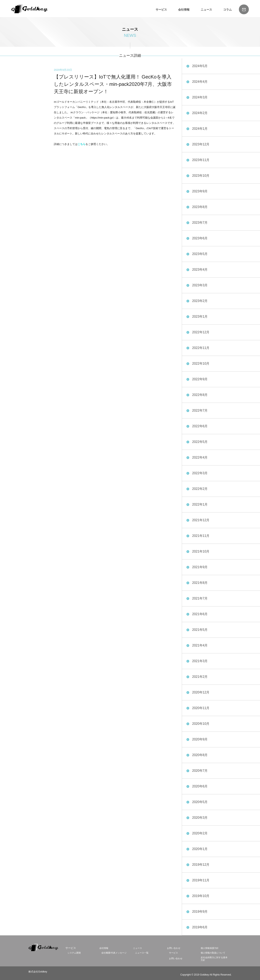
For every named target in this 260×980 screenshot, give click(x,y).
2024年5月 (200, 66)
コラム (227, 10)
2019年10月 (201, 896)
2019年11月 (201, 880)
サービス (161, 10)
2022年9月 (200, 379)
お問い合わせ (174, 948)
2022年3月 (200, 473)
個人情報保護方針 (210, 948)
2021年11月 (201, 536)
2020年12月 (201, 692)
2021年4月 (200, 645)
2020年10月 (201, 724)
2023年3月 (200, 285)
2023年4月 (200, 270)
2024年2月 (200, 113)
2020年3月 (200, 818)
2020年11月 (201, 708)
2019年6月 (200, 927)
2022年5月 (200, 442)
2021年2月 (200, 677)
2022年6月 (200, 426)
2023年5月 (200, 254)
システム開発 (74, 953)
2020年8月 (200, 755)
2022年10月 (201, 364)
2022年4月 (200, 457)
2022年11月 (201, 348)
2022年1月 (200, 504)
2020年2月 (200, 833)
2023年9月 (200, 191)
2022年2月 (200, 489)
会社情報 (184, 10)
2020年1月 (200, 849)
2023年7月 (200, 223)
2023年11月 (201, 160)
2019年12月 (201, 865)
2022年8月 (200, 395)
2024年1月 (200, 129)
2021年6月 (200, 614)
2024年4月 (200, 82)
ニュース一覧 (142, 953)
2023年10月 (201, 176)
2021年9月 (200, 567)
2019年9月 (200, 912)
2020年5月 (200, 802)
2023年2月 (200, 301)
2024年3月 (200, 97)
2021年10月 (201, 551)
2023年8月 (200, 207)
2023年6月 (200, 238)
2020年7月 (200, 771)
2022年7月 (200, 410)
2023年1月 (200, 317)
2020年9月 (200, 739)
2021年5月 (200, 630)
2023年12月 (201, 144)
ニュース (206, 10)
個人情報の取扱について (213, 953)
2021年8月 (200, 583)
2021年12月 (201, 520)
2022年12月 (201, 332)
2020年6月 (200, 786)
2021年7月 (200, 598)
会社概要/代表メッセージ (114, 953)
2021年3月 (200, 661)
